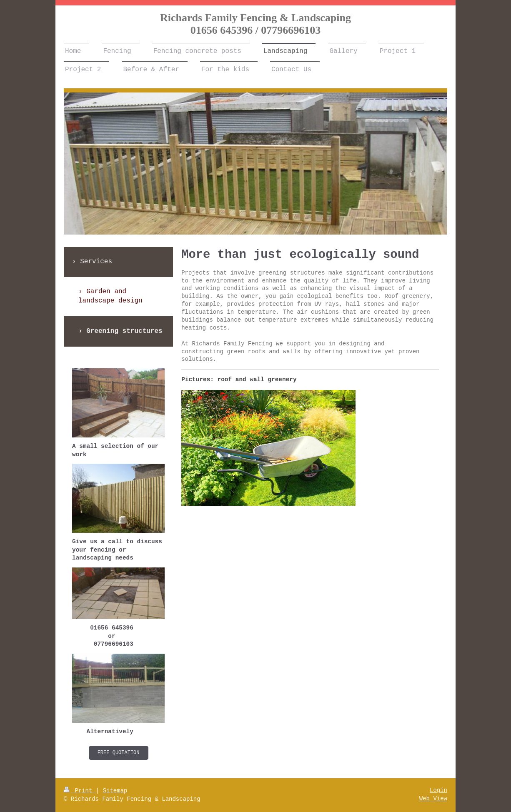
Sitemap (115, 791)
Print (80, 791)
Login (438, 790)
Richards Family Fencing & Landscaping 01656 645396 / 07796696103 (255, 24)
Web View (433, 799)
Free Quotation (119, 753)
